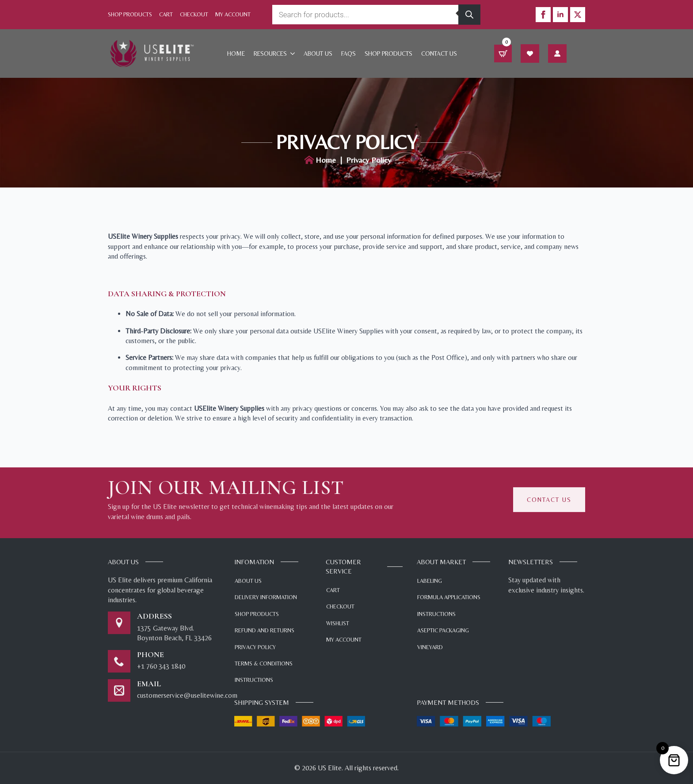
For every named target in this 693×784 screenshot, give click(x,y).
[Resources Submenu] (293, 54)
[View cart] (503, 54)
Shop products (388, 54)
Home (236, 54)
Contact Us (439, 54)
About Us (318, 54)
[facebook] (543, 15)
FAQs (348, 54)
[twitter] (578, 15)
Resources (270, 54)
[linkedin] (560, 15)
